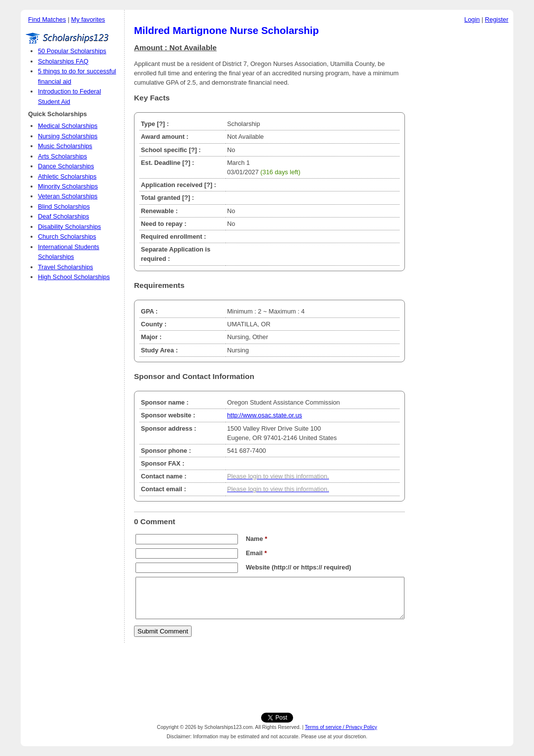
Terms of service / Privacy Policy (341, 727)
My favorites (88, 19)
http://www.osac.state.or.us (265, 415)
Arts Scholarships (63, 156)
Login (472, 19)
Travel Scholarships (66, 267)
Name (256, 539)
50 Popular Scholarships (72, 51)
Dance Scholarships (66, 166)
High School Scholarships (74, 277)
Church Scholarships (67, 236)
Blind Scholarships (64, 206)
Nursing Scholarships (68, 136)
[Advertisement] (462, 177)
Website (258, 567)
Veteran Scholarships (68, 196)
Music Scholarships (65, 146)
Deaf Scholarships (64, 216)
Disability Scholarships (69, 227)
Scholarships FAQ (63, 61)
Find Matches (47, 19)
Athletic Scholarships (67, 176)
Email (256, 553)
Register (497, 19)
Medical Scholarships (68, 126)
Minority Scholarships (68, 186)
